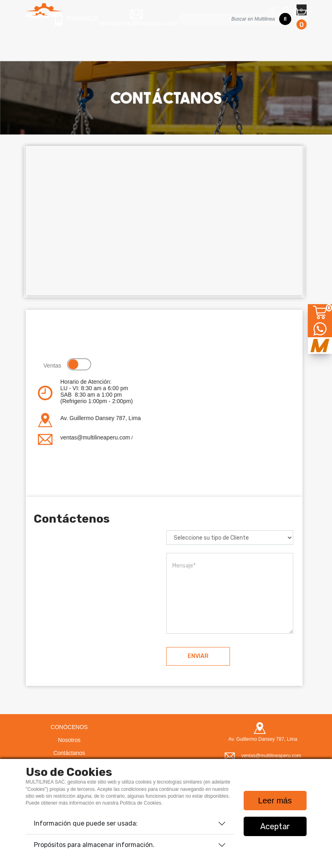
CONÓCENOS (69, 727)
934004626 (77, 19)
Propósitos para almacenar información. (94, 845)
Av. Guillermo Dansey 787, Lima (101, 418)
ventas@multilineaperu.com (95, 437)
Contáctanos (69, 753)
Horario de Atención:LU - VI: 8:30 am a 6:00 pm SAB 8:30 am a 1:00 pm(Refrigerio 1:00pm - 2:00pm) (97, 391)
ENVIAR (198, 656)
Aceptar (275, 826)
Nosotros (69, 740)
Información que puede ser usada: (86, 823)
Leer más (275, 801)
